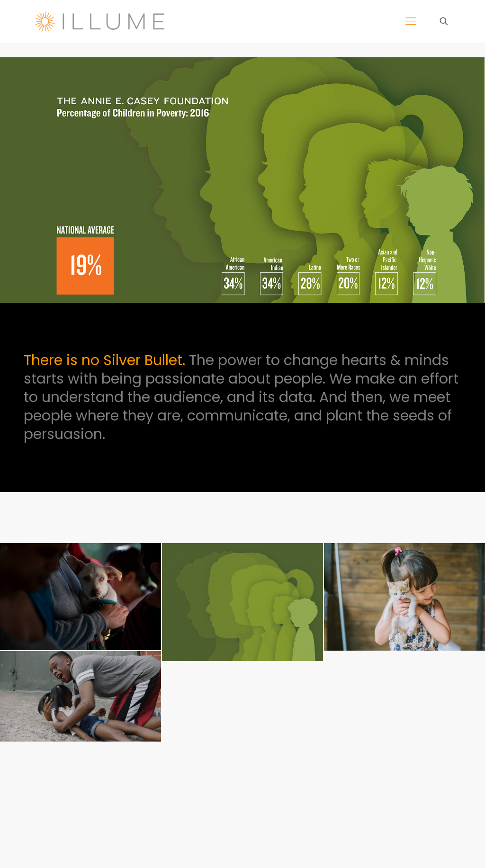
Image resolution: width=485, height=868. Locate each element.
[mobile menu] (411, 21)
